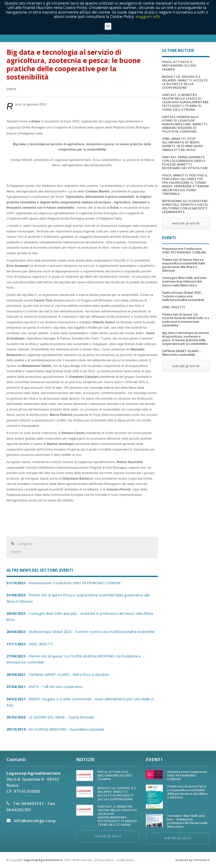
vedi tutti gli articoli (186, 223)
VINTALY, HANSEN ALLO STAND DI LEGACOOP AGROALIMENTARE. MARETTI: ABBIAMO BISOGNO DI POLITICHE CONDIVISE (185, 124)
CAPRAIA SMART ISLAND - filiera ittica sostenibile (181, 353)
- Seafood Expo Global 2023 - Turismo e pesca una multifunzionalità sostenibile (81, 632)
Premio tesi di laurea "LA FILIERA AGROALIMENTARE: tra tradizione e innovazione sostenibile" (186, 320)
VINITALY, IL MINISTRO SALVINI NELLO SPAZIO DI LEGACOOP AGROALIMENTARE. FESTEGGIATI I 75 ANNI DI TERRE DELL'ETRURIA (186, 102)
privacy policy (104, 860)
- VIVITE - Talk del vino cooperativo (45, 687)
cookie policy (125, 860)
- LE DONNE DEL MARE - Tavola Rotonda (50, 717)
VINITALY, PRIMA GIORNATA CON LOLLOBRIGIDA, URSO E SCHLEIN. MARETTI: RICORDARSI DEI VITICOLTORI (185, 163)
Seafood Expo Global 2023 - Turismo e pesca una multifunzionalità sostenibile (183, 296)
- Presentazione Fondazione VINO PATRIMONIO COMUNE (64, 583)
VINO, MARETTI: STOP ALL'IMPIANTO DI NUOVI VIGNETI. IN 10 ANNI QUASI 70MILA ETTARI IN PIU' (183, 144)
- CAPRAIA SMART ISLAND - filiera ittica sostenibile (58, 675)
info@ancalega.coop (35, 821)
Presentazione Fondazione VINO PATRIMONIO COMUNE (184, 251)
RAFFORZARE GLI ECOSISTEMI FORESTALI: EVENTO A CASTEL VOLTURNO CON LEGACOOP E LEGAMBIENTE (185, 206)
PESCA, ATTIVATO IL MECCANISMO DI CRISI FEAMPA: (179, 66)
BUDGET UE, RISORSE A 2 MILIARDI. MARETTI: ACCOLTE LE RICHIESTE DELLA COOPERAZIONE (185, 82)
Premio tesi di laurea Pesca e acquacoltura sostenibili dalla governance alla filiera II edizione (184, 265)
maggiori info (148, 17)
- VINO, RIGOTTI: (30, 644)
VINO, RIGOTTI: (174, 307)
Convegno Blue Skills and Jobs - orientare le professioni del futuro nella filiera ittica (185, 281)
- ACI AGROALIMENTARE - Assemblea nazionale (55, 729)
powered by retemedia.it (193, 860)
